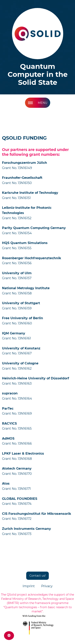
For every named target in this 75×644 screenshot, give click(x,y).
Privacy (47, 586)
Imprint (29, 586)
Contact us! (38, 576)
